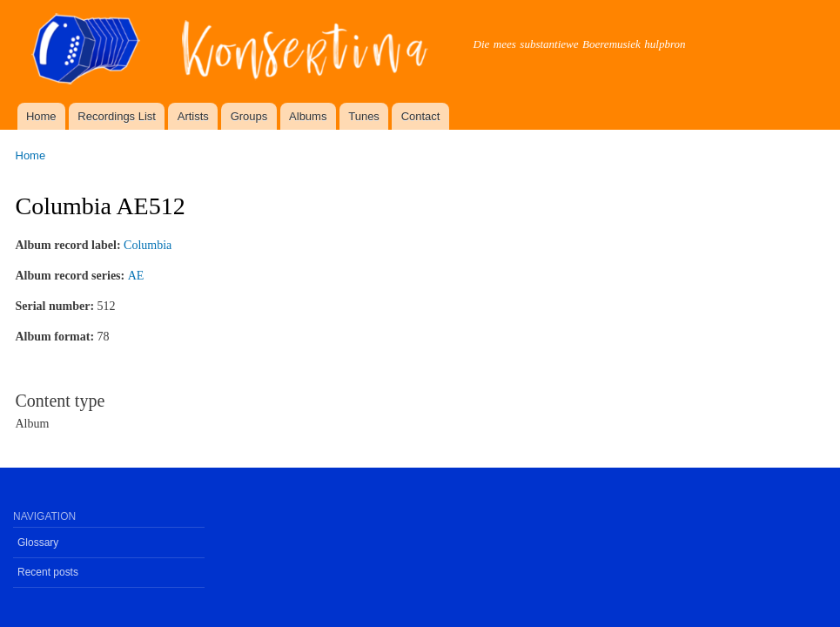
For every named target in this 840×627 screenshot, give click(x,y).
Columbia (148, 245)
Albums (308, 116)
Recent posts (48, 572)
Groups (249, 116)
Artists (193, 116)
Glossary (38, 543)
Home (41, 116)
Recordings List (117, 116)
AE (136, 276)
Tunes (364, 116)
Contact (421, 116)
